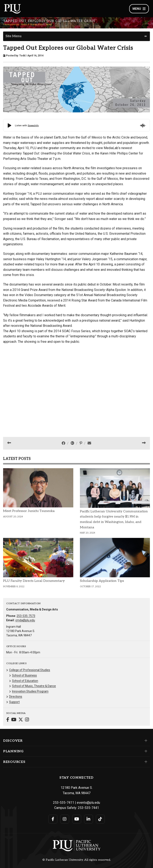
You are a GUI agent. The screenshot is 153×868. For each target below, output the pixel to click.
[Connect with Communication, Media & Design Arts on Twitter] (21, 720)
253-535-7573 (26, 616)
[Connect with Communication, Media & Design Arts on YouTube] (14, 720)
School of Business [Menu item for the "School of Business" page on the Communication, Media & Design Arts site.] (24, 675)
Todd (22, 56)
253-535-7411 (64, 803)
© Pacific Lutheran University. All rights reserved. (77, 860)
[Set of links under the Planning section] (145, 751)
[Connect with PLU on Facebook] (53, 819)
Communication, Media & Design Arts (23, 24)
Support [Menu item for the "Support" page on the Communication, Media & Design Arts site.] (14, 702)
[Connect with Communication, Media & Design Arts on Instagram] (27, 720)
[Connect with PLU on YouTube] (77, 819)
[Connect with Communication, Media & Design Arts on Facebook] (8, 720)
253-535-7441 (88, 808)
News (49, 24)
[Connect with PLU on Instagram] (65, 819)
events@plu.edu (88, 803)
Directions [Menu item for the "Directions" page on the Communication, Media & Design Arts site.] (16, 697)
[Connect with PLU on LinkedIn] (89, 819)
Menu (139, 9)
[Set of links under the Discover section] (145, 741)
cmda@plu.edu (25, 620)
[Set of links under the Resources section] (145, 762)
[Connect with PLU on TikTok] (100, 819)
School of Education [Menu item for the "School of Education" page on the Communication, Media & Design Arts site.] (25, 681)
